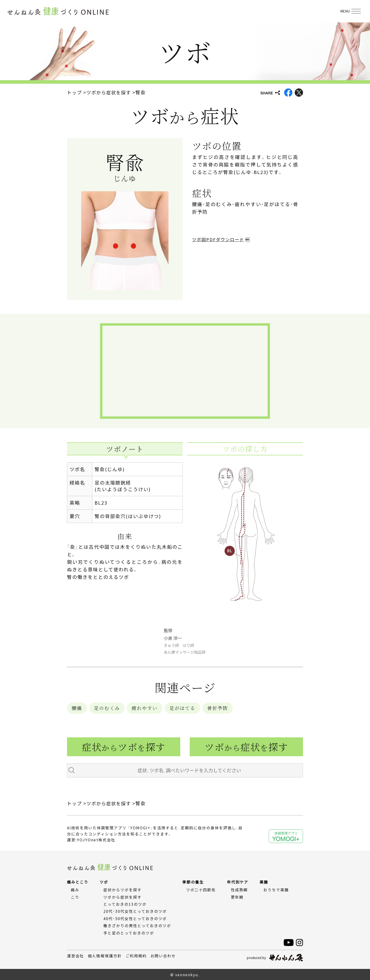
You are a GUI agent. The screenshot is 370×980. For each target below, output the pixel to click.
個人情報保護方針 (105, 955)
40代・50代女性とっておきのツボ (135, 918)
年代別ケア (238, 882)
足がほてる (182, 708)
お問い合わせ (163, 955)
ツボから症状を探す (110, 93)
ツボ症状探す (246, 747)
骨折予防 (218, 708)
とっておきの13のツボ (125, 904)
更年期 (237, 897)
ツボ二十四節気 (201, 890)
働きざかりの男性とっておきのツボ (137, 926)
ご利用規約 (136, 955)
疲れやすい (145, 708)
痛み (75, 890)
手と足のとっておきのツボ (129, 933)
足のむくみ (107, 708)
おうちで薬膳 (276, 890)
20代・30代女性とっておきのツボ (135, 911)
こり (75, 897)
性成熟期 (240, 890)
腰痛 (77, 708)
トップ (75, 93)
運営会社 (76, 955)
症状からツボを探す (122, 890)
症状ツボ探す (124, 747)
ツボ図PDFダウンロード (218, 239)
